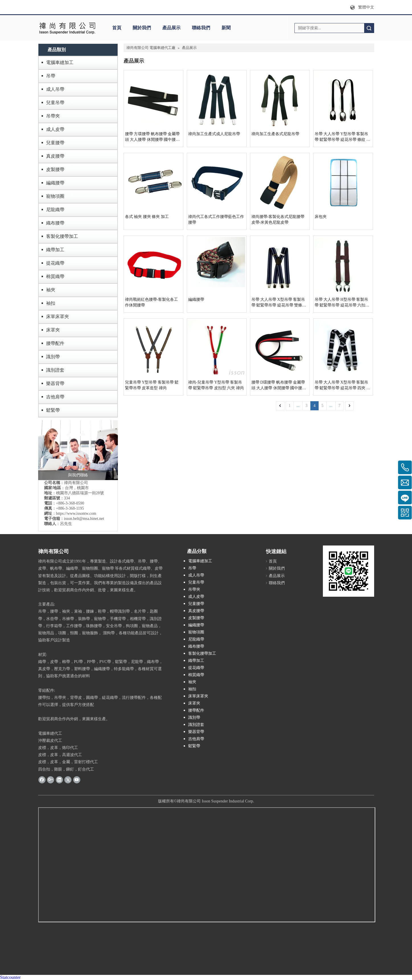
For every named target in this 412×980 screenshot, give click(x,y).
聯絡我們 (201, 28)
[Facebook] (42, 780)
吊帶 (51, 76)
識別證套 (55, 370)
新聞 (226, 28)
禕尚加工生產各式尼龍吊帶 (275, 134)
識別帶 (53, 357)
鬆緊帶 (53, 410)
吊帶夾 (53, 116)
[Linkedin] (59, 780)
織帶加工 (55, 250)
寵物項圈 (55, 196)
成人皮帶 (55, 129)
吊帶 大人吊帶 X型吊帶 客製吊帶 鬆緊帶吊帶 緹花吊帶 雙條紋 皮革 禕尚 (279, 303)
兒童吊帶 (55, 103)
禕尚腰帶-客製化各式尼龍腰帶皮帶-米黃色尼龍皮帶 (278, 220)
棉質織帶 (55, 276)
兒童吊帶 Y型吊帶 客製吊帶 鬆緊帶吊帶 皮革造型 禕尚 (152, 385)
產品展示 (171, 28)
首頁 (117, 28)
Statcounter (10, 977)
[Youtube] (77, 780)
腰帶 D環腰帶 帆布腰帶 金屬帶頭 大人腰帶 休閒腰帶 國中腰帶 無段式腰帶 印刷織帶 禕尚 (279, 386)
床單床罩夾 (58, 317)
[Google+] (51, 780)
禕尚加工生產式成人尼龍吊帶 (214, 134)
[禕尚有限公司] (67, 28)
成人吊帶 (55, 89)
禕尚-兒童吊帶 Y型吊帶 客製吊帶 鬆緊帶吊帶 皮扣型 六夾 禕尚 (216, 385)
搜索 (369, 28)
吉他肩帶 (55, 397)
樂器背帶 (55, 383)
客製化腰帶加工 (62, 236)
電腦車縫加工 (60, 62)
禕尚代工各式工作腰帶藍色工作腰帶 (216, 220)
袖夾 (51, 290)
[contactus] (78, 450)
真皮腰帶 (55, 156)
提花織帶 (55, 263)
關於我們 (142, 28)
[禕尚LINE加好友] (349, 571)
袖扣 (51, 303)
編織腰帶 (55, 183)
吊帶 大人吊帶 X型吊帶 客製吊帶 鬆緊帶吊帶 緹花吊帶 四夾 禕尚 (343, 386)
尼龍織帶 (55, 210)
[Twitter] (68, 780)
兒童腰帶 (55, 143)
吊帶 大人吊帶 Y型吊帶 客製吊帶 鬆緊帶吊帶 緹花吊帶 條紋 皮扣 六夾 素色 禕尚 (343, 137)
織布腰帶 (55, 223)
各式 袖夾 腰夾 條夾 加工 (147, 217)
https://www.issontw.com (76, 513)
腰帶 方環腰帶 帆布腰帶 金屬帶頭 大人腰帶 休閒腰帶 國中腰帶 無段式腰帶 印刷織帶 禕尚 (152, 137)
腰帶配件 (55, 343)
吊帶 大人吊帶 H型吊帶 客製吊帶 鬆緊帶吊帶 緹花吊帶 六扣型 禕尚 (342, 303)
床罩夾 (53, 330)
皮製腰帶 (55, 169)
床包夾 (321, 217)
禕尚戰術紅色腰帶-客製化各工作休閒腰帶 (152, 302)
